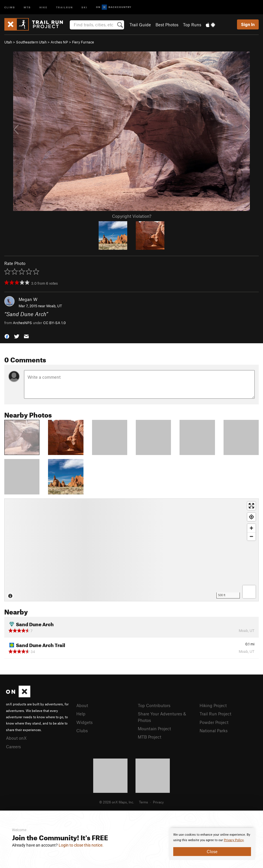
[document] (212, 844)
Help (81, 714)
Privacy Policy (234, 840)
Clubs (82, 731)
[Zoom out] (251, 536)
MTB (27, 7)
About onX (16, 738)
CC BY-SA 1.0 (54, 323)
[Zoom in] (251, 528)
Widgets (84, 722)
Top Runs (192, 25)
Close (212, 851)
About (82, 705)
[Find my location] (251, 517)
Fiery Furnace (83, 42)
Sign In (248, 24)
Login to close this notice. (81, 845)
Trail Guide (140, 25)
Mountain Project (154, 729)
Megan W (28, 299)
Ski (84, 7)
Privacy (158, 802)
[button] (7, 336)
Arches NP (59, 42)
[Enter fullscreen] (251, 506)
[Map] (131, 550)
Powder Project (214, 722)
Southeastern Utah (31, 42)
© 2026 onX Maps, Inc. (117, 802)
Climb (10, 7)
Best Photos (167, 25)
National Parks (214, 731)
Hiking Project (213, 705)
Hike (43, 7)
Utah (8, 42)
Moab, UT (54, 306)
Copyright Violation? (132, 216)
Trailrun (64, 7)
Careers (13, 747)
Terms (144, 802)
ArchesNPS (22, 323)
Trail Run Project (215, 714)
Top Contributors (154, 705)
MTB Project (150, 737)
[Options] (249, 592)
